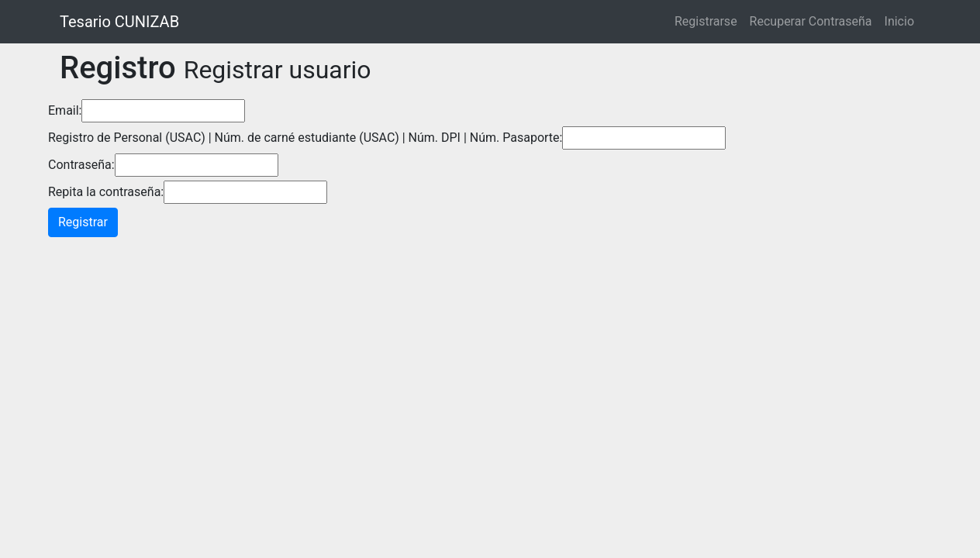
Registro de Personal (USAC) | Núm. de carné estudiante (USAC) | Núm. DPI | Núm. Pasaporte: (305, 138)
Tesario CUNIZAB (119, 22)
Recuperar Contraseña (811, 21)
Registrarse (706, 21)
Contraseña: (81, 165)
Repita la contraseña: (106, 192)
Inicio (899, 21)
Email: (65, 110)
